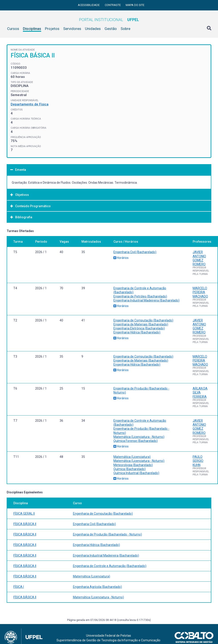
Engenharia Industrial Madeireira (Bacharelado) (146, 300)
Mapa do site (135, 5)
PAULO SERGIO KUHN (198, 461)
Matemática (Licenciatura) (132, 457)
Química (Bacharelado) (130, 469)
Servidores (72, 29)
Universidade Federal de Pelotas (109, 636)
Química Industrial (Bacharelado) (136, 473)
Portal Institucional (109, 20)
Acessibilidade (89, 5)
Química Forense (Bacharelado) (136, 441)
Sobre (125, 29)
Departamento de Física (30, 104)
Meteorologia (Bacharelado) (133, 465)
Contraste (113, 5)
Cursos (13, 29)
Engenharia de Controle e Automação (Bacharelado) (110, 566)
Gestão (111, 29)
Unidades (93, 29)
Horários (121, 258)
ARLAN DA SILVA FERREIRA (200, 392)
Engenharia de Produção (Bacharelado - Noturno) (107, 534)
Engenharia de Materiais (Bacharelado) (141, 324)
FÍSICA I (19, 587)
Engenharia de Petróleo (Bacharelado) (140, 296)
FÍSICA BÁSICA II (25, 524)
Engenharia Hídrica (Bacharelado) (137, 332)
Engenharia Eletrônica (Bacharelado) (139, 328)
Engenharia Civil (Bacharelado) (135, 252)
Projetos (52, 29)
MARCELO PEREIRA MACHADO (200, 292)
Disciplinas (32, 29)
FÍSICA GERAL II (24, 514)
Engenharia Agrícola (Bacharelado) (97, 587)
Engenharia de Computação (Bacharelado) (143, 320)
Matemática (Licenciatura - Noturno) (139, 437)
